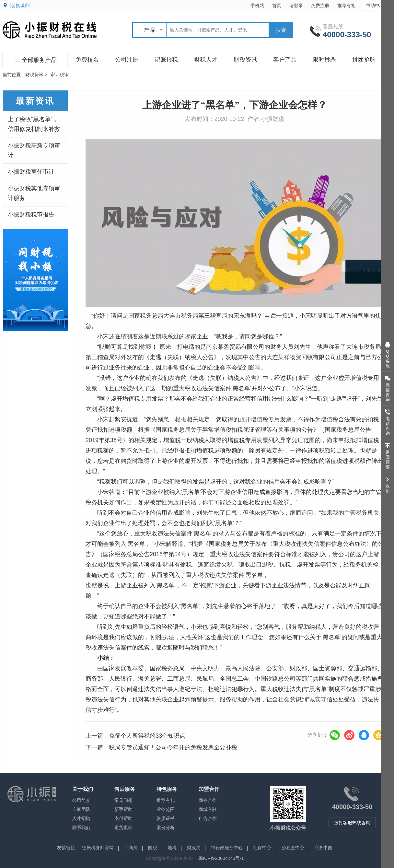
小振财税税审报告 (31, 215)
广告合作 (208, 818)
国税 (153, 848)
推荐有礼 (346, 6)
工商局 (131, 848)
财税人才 (206, 60)
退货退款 (123, 827)
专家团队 (81, 809)
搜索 (281, 30)
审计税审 (60, 75)
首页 (277, 6)
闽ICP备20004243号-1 (221, 858)
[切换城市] (20, 6)
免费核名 (87, 60)
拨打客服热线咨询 (352, 823)
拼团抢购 (364, 60)
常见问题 (123, 800)
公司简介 (81, 800)
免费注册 (320, 6)
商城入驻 (208, 809)
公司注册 (127, 60)
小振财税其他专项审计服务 (34, 193)
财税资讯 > (36, 75)
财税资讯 (245, 60)
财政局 (194, 848)
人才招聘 (81, 818)
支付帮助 (123, 818)
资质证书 (166, 818)
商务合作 (208, 800)
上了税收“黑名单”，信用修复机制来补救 (34, 124)
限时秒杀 (324, 60)
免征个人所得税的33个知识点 (147, 736)
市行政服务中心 (227, 848)
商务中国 (323, 848)
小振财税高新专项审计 (34, 150)
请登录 (296, 6)
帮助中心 (378, 5)
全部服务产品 (35, 60)
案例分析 (166, 827)
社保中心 (262, 848)
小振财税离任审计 (31, 172)
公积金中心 (293, 848)
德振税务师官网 (98, 848)
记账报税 (166, 60)
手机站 (257, 6)
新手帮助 (123, 809)
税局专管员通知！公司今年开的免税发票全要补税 (173, 747)
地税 (172, 848)
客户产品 (285, 60)
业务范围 (166, 809)
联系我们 (81, 827)
